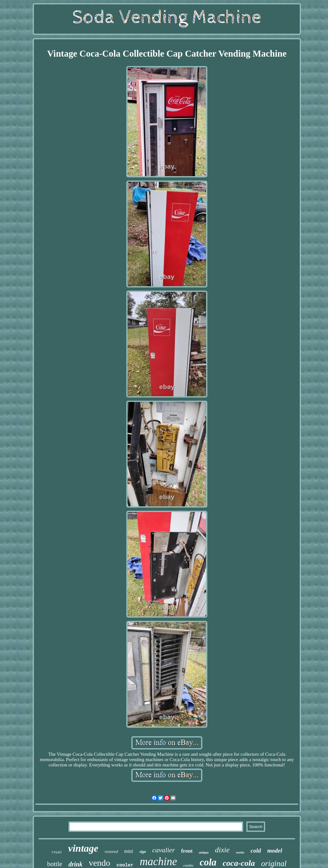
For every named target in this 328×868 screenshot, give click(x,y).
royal (57, 852)
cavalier (164, 850)
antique (204, 852)
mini (128, 851)
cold (256, 851)
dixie (222, 850)
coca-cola (239, 863)
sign (143, 852)
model (275, 851)
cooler (125, 865)
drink (75, 864)
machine (159, 862)
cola (208, 862)
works (240, 852)
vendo (99, 863)
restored (111, 851)
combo (188, 865)
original (274, 863)
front (187, 851)
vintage (83, 848)
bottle (55, 864)
